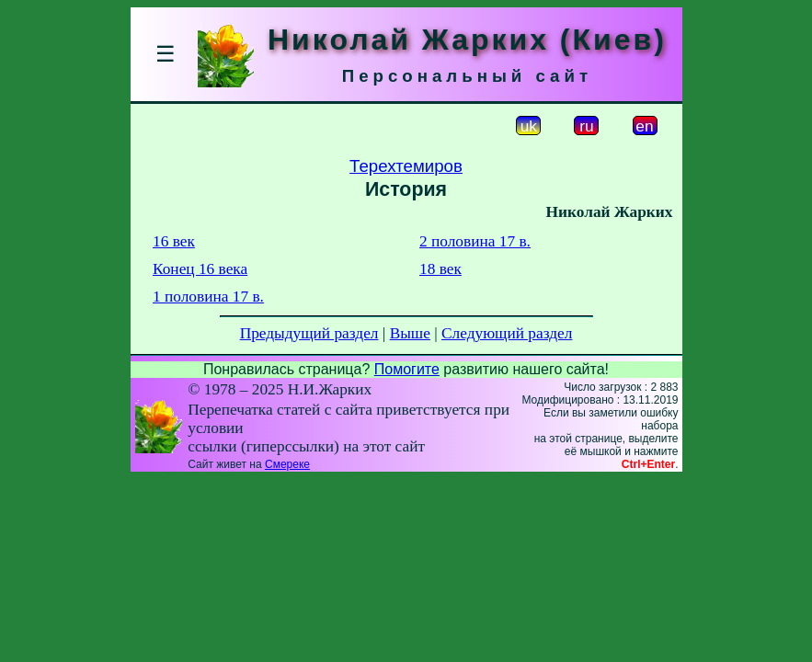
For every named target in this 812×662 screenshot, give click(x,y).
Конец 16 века (200, 269)
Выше (410, 333)
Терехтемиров (406, 166)
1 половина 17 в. (208, 297)
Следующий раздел (507, 333)
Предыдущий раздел (309, 333)
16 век (174, 241)
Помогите (407, 369)
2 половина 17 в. (475, 241)
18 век (440, 269)
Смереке (287, 464)
